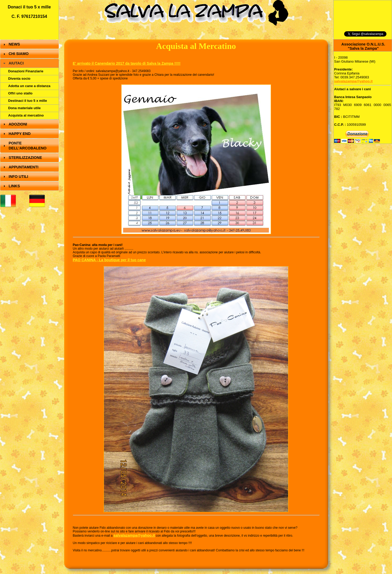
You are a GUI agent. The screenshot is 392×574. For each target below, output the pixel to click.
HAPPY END (20, 134)
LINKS (14, 186)
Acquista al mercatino (26, 115)
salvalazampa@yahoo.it (134, 535)
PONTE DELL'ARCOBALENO (28, 146)
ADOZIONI (18, 124)
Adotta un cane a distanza (29, 86)
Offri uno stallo (20, 93)
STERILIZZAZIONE (25, 158)
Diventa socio (19, 79)
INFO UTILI (18, 177)
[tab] (29, 44)
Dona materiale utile (24, 108)
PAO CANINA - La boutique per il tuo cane (109, 260)
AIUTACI (16, 63)
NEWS (14, 44)
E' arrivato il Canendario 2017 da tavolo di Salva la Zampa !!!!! (127, 63)
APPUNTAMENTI (24, 167)
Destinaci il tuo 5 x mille (27, 101)
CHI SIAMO (19, 54)
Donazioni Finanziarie (26, 71)
